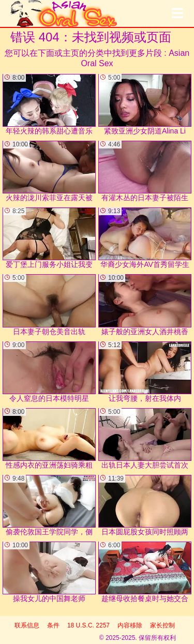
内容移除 (130, 625)
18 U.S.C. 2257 (88, 625)
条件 (53, 625)
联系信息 (27, 625)
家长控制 (162, 625)
